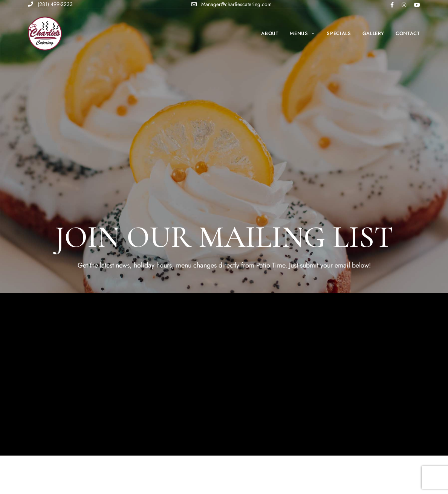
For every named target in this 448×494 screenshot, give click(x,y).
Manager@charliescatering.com (232, 4)
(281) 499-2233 (50, 4)
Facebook (392, 5)
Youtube (417, 5)
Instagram (404, 5)
